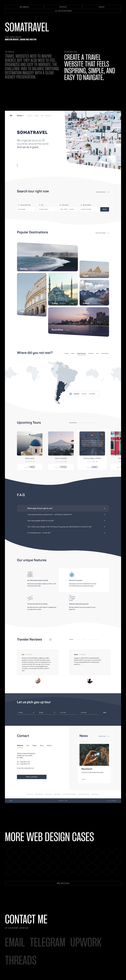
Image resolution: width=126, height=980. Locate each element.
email (15, 943)
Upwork (86, 943)
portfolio (63, 7)
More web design (63, 883)
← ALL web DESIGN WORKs (63, 11)
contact (102, 7)
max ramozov (24, 7)
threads (21, 961)
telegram (48, 943)
